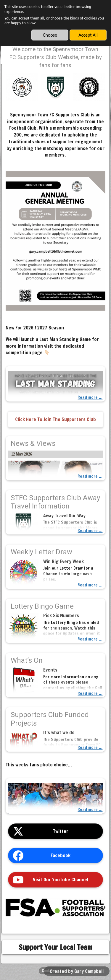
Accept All (88, 35)
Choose (50, 35)
